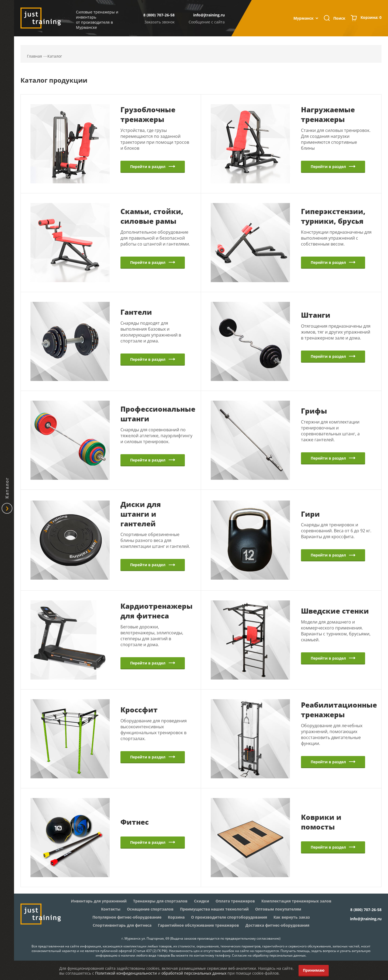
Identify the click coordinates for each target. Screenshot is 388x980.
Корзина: (371, 18)
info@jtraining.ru (209, 15)
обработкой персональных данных (194, 973)
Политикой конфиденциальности (126, 973)
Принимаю (314, 970)
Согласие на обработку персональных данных (269, 955)
